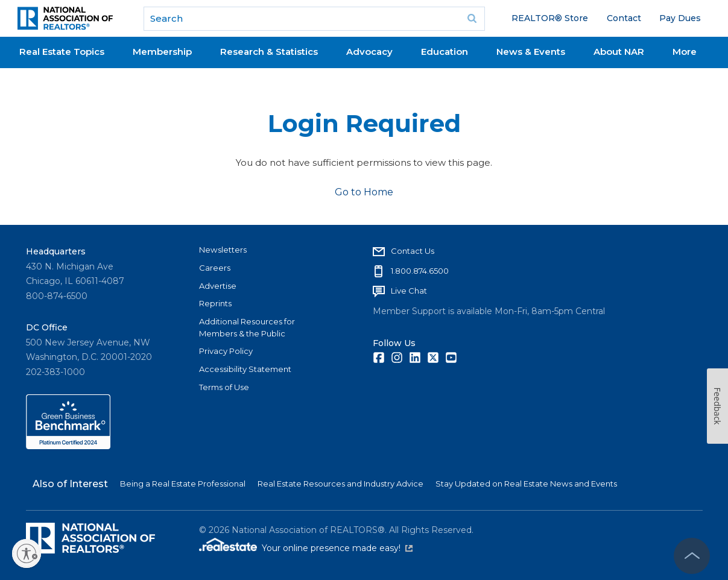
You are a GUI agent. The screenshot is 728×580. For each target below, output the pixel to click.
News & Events (531, 52)
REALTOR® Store (550, 18)
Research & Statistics (269, 52)
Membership (162, 52)
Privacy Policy (226, 351)
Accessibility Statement (245, 369)
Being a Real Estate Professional (183, 484)
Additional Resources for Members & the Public (247, 327)
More (685, 52)
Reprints (215, 303)
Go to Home (364, 192)
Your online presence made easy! (337, 548)
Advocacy (369, 52)
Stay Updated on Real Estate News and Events (526, 484)
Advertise (218, 286)
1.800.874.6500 (420, 271)
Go (472, 19)
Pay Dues (680, 18)
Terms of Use (224, 387)
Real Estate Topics (62, 52)
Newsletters (223, 250)
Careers (215, 268)
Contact (624, 18)
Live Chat (409, 291)
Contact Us (413, 251)
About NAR (619, 52)
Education (445, 52)
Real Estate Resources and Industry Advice (340, 484)
